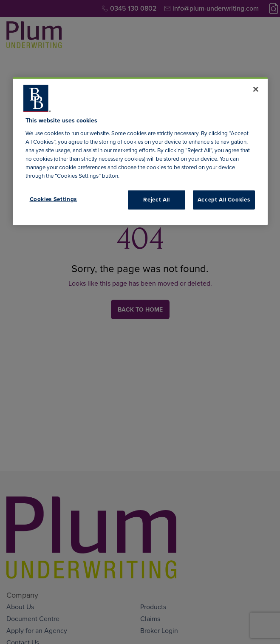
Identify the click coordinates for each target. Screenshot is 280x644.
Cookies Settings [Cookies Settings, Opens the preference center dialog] (54, 199)
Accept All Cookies (224, 200)
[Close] (256, 89)
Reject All (157, 200)
